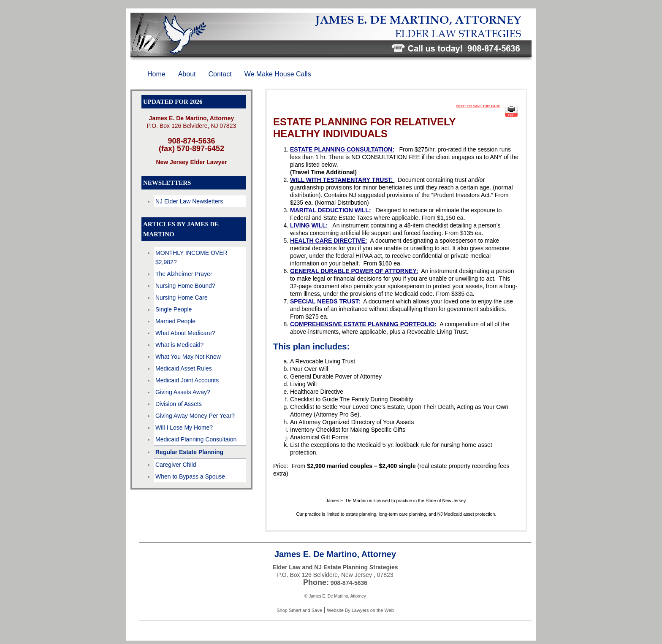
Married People (175, 321)
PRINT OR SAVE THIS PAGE (478, 106)
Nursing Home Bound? (185, 286)
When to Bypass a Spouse (190, 476)
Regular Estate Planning (189, 452)
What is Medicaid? (179, 345)
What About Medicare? (185, 333)
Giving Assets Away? (183, 392)
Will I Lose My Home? (184, 428)
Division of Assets (179, 404)
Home (156, 74)
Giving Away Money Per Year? (195, 416)
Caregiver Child (176, 465)
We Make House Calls (278, 74)
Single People (174, 309)
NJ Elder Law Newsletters (189, 201)
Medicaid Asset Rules (184, 368)
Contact (220, 74)
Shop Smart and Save (299, 610)
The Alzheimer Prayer (184, 274)
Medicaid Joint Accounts (187, 380)
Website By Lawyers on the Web (360, 610)
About (187, 74)
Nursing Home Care (182, 298)
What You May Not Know (188, 357)
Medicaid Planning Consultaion (196, 439)
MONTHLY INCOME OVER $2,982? (191, 257)
